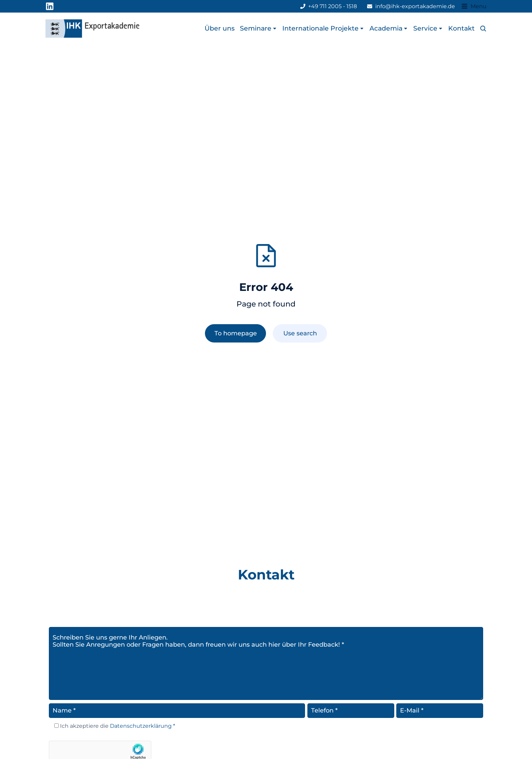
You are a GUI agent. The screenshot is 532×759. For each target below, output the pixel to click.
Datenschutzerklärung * (142, 726)
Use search (300, 333)
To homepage (236, 333)
